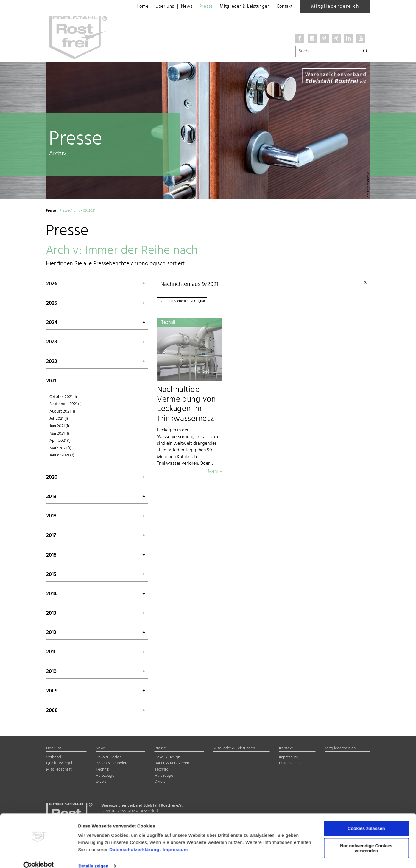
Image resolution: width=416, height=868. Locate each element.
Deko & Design (109, 758)
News (179, 7)
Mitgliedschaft (59, 770)
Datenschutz (290, 764)
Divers (101, 782)
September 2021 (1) (66, 405)
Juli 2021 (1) (59, 419)
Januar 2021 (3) (62, 456)
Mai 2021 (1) (59, 434)
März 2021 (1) (60, 448)
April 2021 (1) (60, 441)
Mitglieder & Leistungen (241, 7)
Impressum (175, 840)
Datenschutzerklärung (134, 840)
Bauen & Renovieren (113, 764)
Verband (54, 758)
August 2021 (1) (62, 412)
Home (134, 7)
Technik (102, 770)
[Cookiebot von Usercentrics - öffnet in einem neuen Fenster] (39, 856)
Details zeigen (93, 856)
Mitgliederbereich (335, 7)
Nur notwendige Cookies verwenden (366, 838)
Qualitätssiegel (59, 764)
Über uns (156, 7)
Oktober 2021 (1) (63, 397)
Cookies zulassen (366, 819)
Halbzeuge (105, 776)
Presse (200, 7)
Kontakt (284, 7)
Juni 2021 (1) (59, 427)
